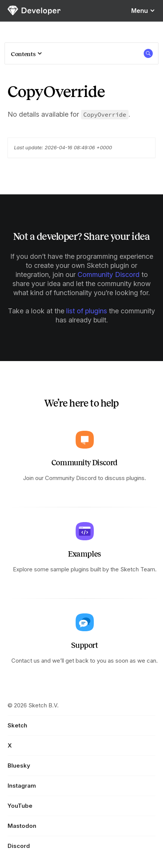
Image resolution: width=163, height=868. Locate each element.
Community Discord (109, 274)
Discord (19, 846)
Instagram (22, 786)
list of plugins (87, 311)
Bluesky (19, 766)
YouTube (20, 806)
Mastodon (22, 826)
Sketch (17, 725)
